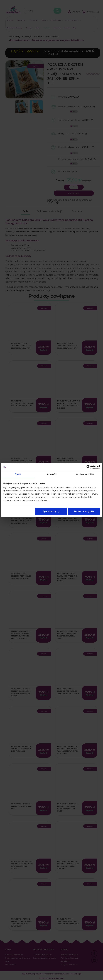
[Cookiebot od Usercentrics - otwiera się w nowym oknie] (88, 467)
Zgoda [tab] (18, 474)
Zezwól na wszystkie (84, 511)
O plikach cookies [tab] (85, 474)
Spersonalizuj (51, 511)
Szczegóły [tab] (52, 474)
